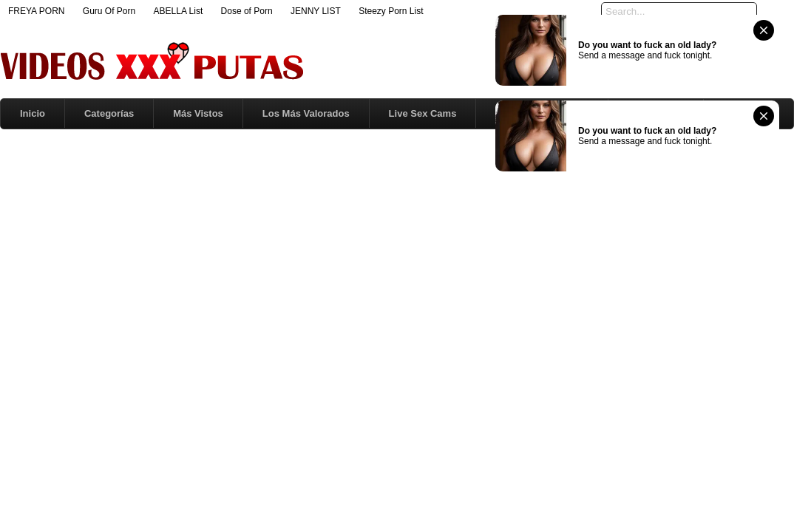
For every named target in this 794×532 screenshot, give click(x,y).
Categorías (109, 113)
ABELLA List (179, 11)
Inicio (33, 113)
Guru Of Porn (109, 11)
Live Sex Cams (423, 113)
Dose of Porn (247, 11)
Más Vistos (198, 113)
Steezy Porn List (391, 11)
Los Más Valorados (306, 113)
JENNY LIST (316, 11)
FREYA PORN (36, 11)
